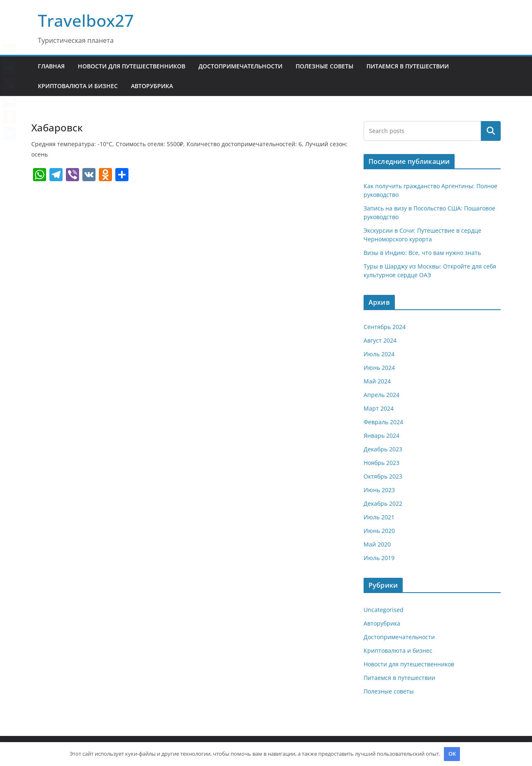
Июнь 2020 (379, 531)
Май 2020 (377, 544)
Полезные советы (324, 66)
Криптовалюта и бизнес (78, 86)
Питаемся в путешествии (408, 66)
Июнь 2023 (379, 490)
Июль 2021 (379, 517)
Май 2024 (377, 381)
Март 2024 (379, 408)
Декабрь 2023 (383, 449)
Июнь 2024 (379, 368)
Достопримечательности (240, 66)
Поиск (491, 131)
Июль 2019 (379, 558)
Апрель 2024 (381, 395)
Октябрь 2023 (383, 476)
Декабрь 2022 (383, 503)
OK (452, 754)
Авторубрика (152, 86)
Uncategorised (384, 610)
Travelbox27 (86, 20)
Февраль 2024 (383, 422)
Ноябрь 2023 (381, 463)
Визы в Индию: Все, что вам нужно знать (422, 253)
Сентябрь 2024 (385, 327)
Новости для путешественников (132, 66)
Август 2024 (380, 340)
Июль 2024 (379, 354)
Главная (51, 66)
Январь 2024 (381, 436)
